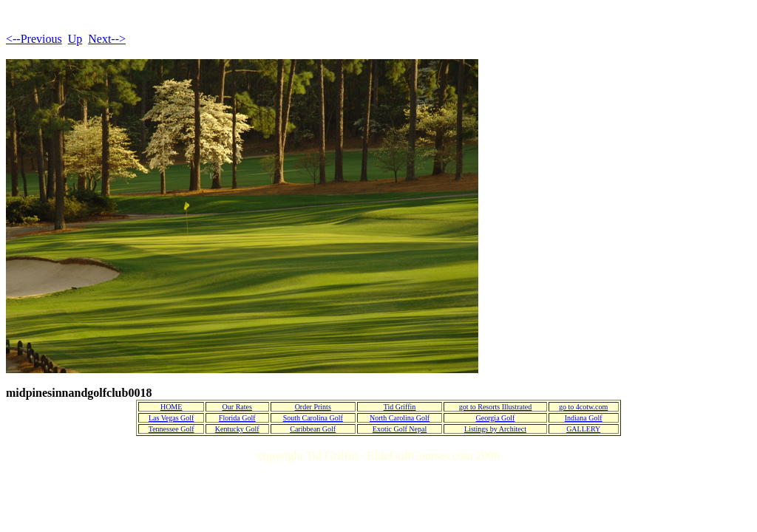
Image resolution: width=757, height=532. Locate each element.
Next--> (107, 39)
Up (75, 39)
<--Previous (34, 39)
